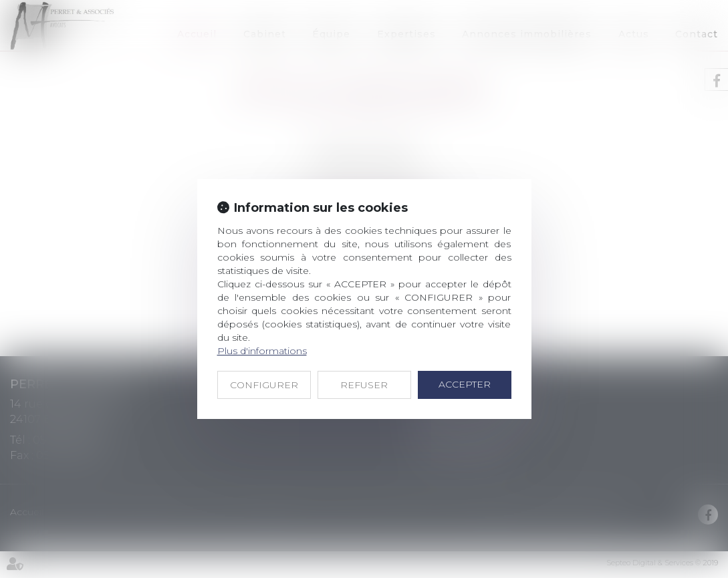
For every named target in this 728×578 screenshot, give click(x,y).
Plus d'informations (262, 351)
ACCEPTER (465, 384)
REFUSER (364, 385)
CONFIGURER (264, 385)
